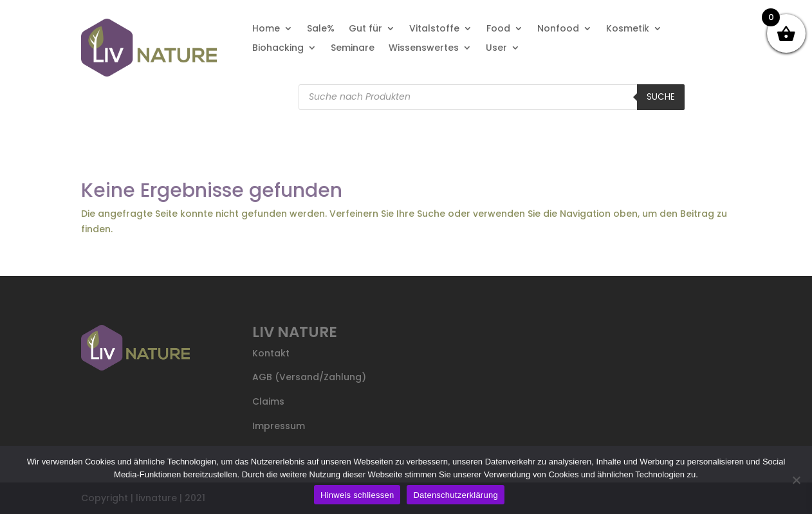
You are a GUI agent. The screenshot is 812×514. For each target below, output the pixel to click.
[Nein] (796, 480)
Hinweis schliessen (357, 495)
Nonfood (558, 29)
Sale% (321, 29)
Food (498, 29)
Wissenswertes (424, 49)
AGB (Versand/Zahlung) (309, 377)
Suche (661, 97)
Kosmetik (628, 29)
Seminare (353, 49)
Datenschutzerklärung (455, 495)
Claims (268, 401)
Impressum (279, 426)
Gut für (365, 29)
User (496, 49)
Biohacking (278, 49)
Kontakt (271, 353)
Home (266, 29)
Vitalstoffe (434, 29)
